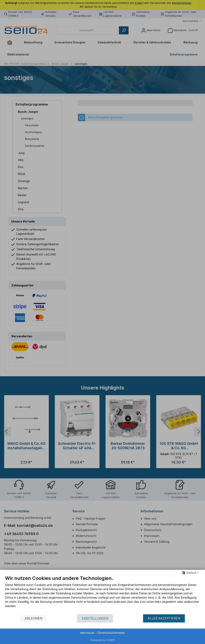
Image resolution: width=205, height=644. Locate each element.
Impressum (87, 633)
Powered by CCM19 (103, 640)
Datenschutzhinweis (111, 633)
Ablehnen (33, 618)
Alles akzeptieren (164, 618)
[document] (102, 595)
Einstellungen (95, 618)
